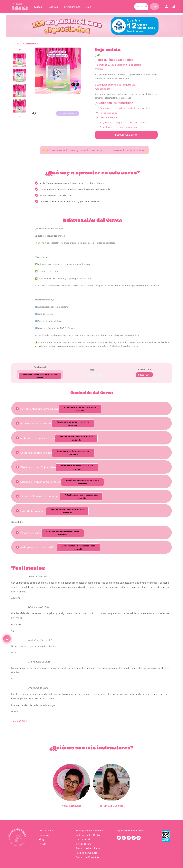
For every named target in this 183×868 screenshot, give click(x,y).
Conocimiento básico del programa (118, 127)
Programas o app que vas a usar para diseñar (123, 122)
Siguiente (22, 721)
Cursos (38, 7)
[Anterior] (20, 50)
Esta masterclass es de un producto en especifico (125, 108)
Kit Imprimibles (72, 7)
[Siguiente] (20, 116)
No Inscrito (40, 372)
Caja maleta (31, 43)
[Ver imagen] (19, 60)
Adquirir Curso (144, 375)
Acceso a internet (109, 117)
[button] (166, 7)
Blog (89, 7)
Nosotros (53, 7)
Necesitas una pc (108, 113)
